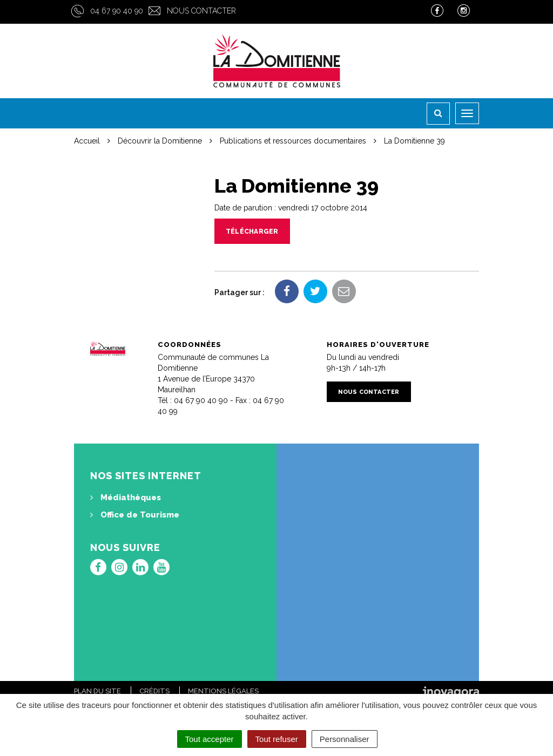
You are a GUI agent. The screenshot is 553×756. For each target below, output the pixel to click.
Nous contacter (201, 11)
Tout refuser (277, 739)
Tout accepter (210, 739)
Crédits (154, 691)
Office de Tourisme (135, 515)
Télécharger (252, 231)
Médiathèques (126, 498)
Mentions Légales (223, 691)
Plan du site (97, 691)
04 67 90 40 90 (117, 11)
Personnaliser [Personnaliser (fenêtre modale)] (345, 739)
